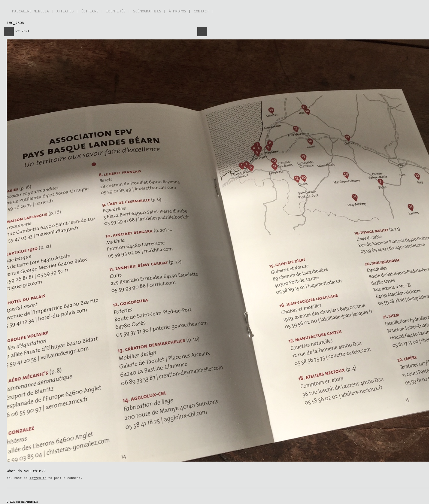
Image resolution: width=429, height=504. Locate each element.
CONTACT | (203, 11)
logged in (38, 478)
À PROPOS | (180, 11)
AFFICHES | (67, 11)
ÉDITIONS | (92, 11)
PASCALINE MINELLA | (33, 11)
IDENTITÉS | (118, 11)
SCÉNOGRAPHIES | (149, 11)
